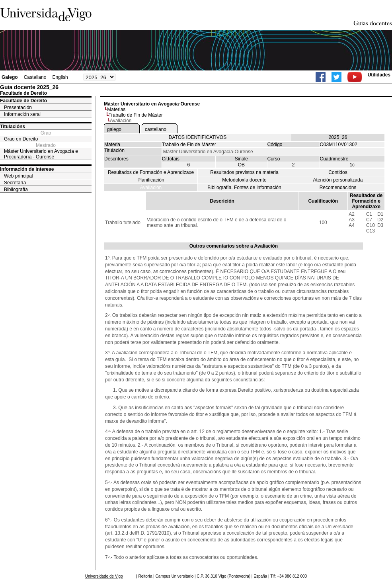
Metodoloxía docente (244, 180)
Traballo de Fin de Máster (136, 115)
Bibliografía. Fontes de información (244, 187)
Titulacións (13, 127)
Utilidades (379, 75)
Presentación (18, 107)
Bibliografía (16, 189)
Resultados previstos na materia (244, 172)
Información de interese (27, 169)
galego (114, 129)
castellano (156, 129)
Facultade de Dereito (23, 101)
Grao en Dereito (21, 139)
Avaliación (151, 187)
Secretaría (15, 183)
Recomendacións (338, 187)
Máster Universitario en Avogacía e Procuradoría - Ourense (41, 154)
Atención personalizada (338, 180)
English (60, 77)
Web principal (18, 176)
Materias (116, 109)
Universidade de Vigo (104, 576)
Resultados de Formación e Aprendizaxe (151, 172)
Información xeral (22, 114)
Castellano (35, 77)
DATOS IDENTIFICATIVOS (198, 137)
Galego (10, 77)
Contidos (338, 172)
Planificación (151, 180)
